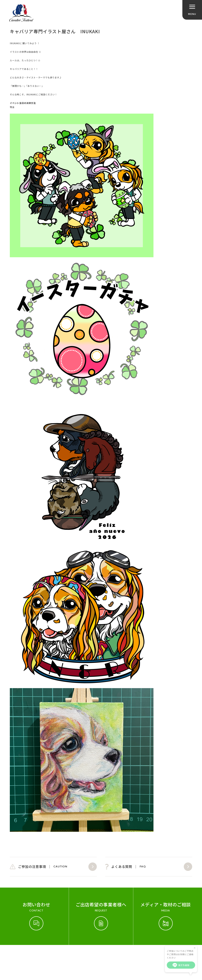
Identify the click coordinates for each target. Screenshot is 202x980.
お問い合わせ (50, 954)
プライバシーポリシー (105, 954)
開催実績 (32, 954)
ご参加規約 (16, 954)
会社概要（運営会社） (75, 954)
